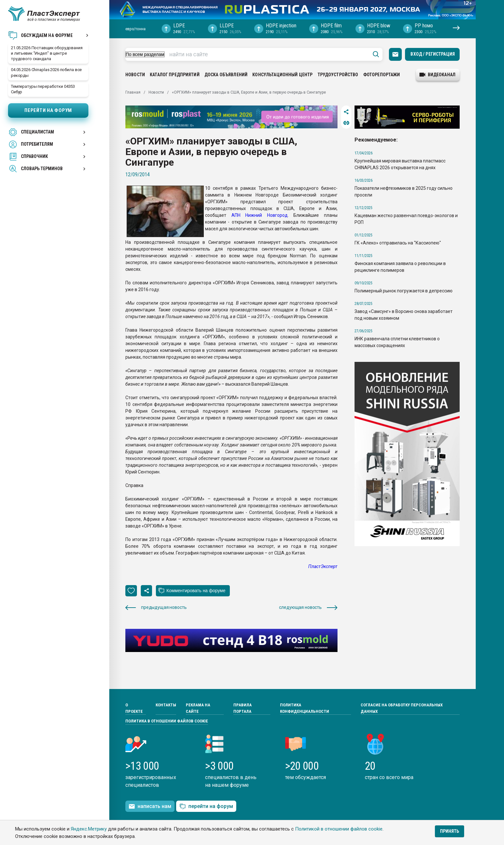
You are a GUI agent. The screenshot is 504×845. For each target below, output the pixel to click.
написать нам (150, 806)
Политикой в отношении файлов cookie (339, 829)
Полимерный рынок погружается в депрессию (404, 291)
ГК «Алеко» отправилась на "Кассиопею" (398, 243)
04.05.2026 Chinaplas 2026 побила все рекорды (46, 72)
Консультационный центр (282, 75)
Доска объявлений (226, 75)
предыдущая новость (156, 607)
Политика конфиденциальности (305, 708)
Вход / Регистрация (433, 54)
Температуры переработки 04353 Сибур (43, 89)
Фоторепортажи (382, 75)
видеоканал (437, 75)
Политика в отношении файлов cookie (167, 721)
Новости (135, 75)
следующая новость (308, 607)
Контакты (166, 705)
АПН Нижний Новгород (260, 215)
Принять (450, 831)
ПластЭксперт (323, 566)
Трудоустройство (338, 75)
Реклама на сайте (198, 708)
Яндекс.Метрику (89, 829)
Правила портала (243, 708)
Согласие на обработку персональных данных (402, 708)
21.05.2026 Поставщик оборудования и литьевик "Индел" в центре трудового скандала (47, 53)
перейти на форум (206, 807)
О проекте (134, 708)
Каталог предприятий (175, 75)
